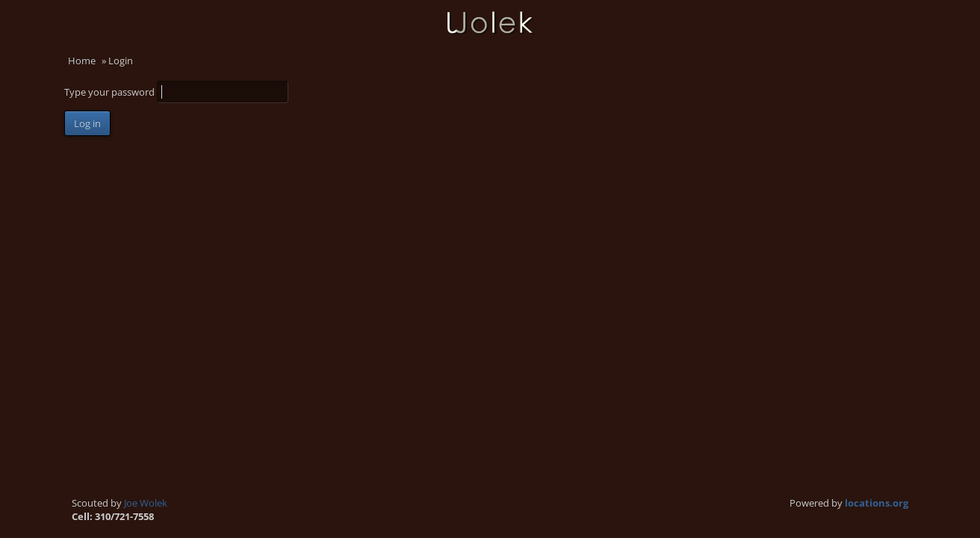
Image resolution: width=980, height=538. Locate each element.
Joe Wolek (146, 503)
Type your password (111, 92)
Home (82, 61)
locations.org (877, 503)
